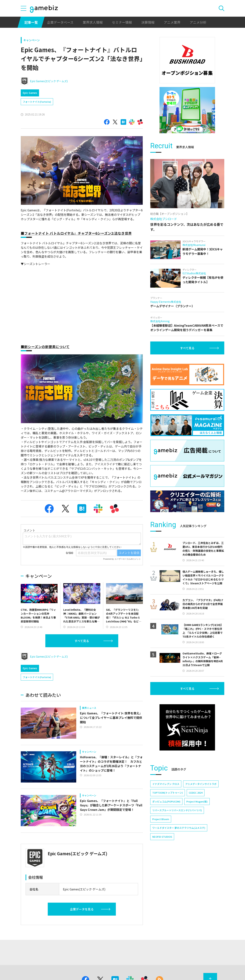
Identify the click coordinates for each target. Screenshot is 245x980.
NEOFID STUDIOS (162, 837)
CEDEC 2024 (196, 793)
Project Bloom (161, 819)
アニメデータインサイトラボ (201, 784)
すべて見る (82, 641)
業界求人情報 (93, 22)
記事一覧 (31, 22)
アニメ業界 (172, 22)
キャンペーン (32, 40)
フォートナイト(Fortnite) (37, 102)
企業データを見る (82, 909)
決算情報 (148, 22)
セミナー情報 (122, 22)
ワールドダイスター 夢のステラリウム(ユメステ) (179, 828)
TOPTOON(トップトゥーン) (168, 793)
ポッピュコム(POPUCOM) (166, 801)
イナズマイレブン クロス (166, 784)
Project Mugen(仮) (197, 801)
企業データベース (60, 22)
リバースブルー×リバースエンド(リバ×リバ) (177, 810)
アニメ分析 (198, 22)
